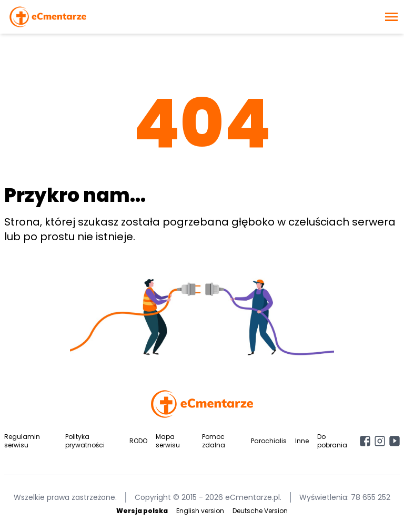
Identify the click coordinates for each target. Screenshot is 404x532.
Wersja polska (142, 511)
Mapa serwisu (168, 441)
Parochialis (269, 441)
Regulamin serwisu (22, 441)
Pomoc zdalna (214, 441)
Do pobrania (332, 441)
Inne (302, 441)
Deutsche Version (260, 511)
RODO (138, 441)
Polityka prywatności (85, 441)
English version (200, 511)
